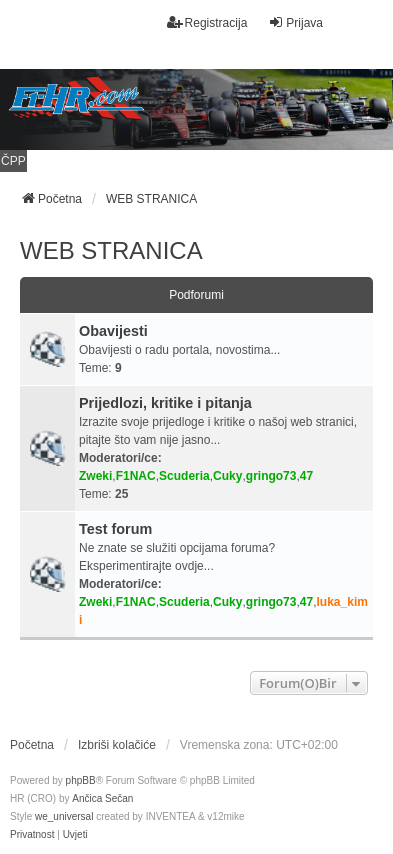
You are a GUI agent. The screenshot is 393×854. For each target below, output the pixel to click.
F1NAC (136, 476)
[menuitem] (32, 835)
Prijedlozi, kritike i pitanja (165, 403)
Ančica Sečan (102, 798)
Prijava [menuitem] (295, 22)
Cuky (227, 476)
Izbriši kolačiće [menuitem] (117, 745)
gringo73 (271, 476)
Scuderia (184, 476)
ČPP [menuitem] (13, 161)
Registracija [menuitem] (207, 22)
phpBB (81, 780)
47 (306, 476)
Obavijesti (113, 331)
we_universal (64, 816)
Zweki (95, 476)
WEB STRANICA (111, 250)
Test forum (115, 529)
